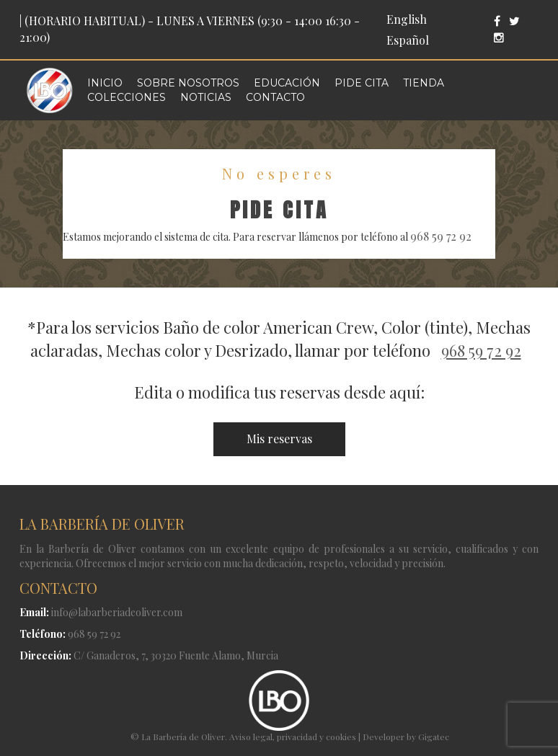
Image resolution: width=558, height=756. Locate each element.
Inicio (105, 83)
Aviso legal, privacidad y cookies (293, 737)
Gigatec (434, 737)
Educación (287, 83)
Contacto (275, 97)
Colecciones (127, 97)
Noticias (206, 97)
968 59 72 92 (441, 236)
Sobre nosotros (188, 83)
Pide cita (362, 83)
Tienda (424, 83)
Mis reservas (279, 439)
